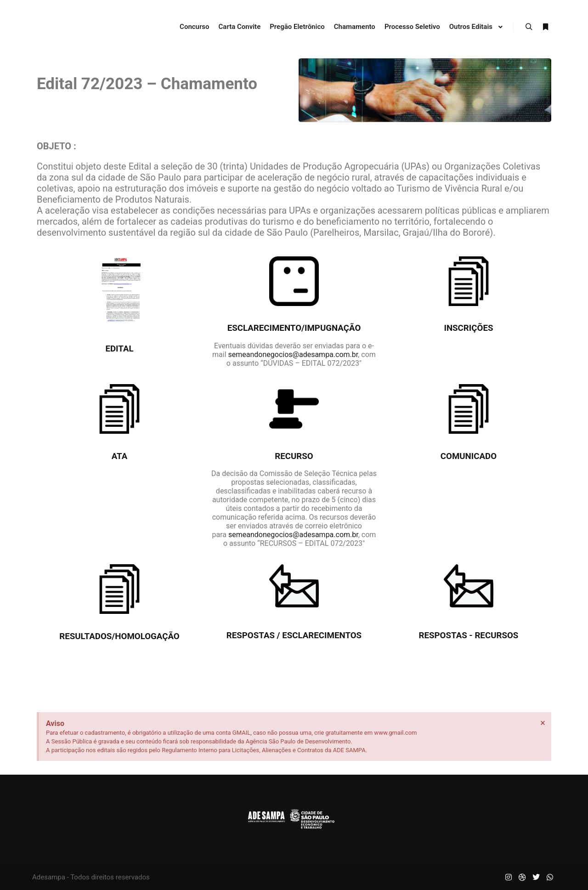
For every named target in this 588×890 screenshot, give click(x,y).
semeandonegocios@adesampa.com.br (293, 354)
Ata (120, 456)
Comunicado (469, 456)
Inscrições (468, 328)
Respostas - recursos (469, 635)
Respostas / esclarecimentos (294, 635)
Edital (119, 349)
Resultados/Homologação (119, 636)
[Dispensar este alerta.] (543, 723)
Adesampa (49, 877)
